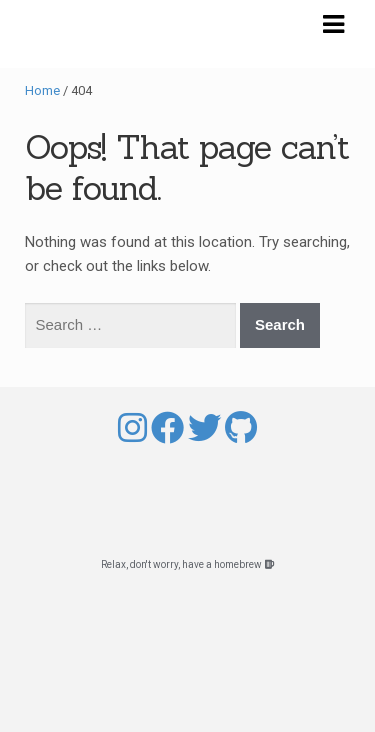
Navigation (333, 25)
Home (42, 90)
